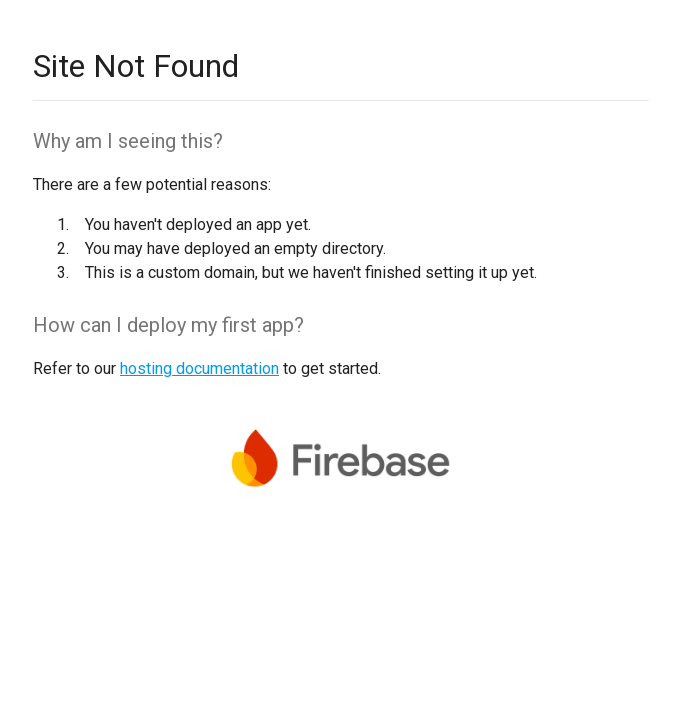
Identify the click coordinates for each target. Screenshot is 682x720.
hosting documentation (199, 368)
